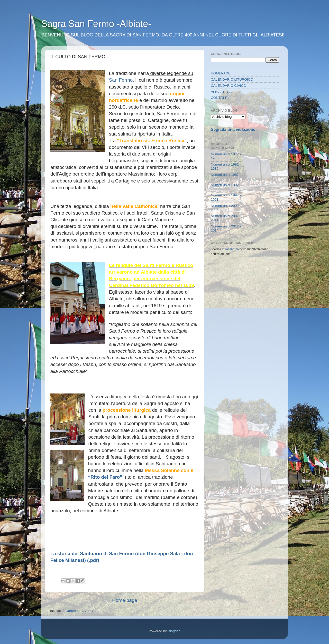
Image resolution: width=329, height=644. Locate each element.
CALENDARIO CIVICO (229, 86)
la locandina (230, 249)
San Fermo (121, 80)
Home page (125, 600)
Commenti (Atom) (79, 611)
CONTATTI (219, 98)
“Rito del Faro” (105, 477)
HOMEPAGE (221, 73)
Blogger (174, 631)
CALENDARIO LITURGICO (232, 79)
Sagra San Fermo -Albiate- (96, 24)
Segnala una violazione (233, 129)
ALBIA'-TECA (221, 92)
